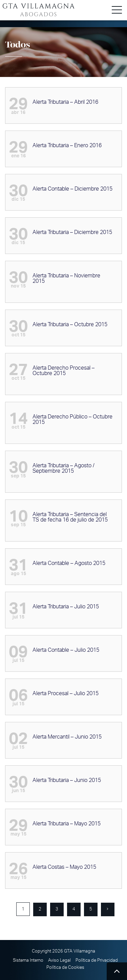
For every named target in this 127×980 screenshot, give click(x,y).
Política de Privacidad (97, 960)
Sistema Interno (28, 960)
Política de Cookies (65, 967)
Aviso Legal (59, 960)
